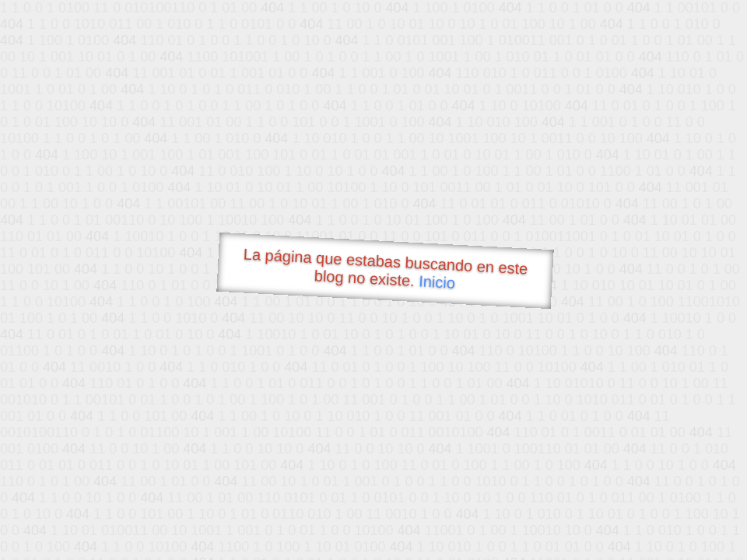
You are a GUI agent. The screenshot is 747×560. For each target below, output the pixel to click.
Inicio (437, 282)
